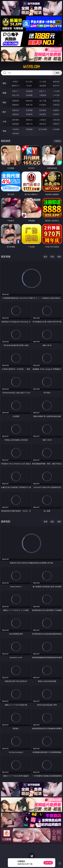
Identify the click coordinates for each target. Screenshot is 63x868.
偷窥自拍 (16, 110)
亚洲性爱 (16, 101)
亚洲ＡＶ (16, 91)
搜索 (57, 73)
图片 (4, 112)
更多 (59, 257)
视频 (4, 93)
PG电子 (16, 82)
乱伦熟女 (43, 105)
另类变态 (56, 105)
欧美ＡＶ (43, 91)
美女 (45, 257)
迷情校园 (16, 124)
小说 (4, 121)
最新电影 (6, 521)
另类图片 (56, 114)
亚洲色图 (29, 110)
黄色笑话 (43, 124)
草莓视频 (29, 129)
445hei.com (31, 67)
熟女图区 (43, 114)
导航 (4, 131)
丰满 (45, 522)
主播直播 (43, 95)
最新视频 (6, 256)
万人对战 (43, 82)
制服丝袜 (16, 105)
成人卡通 (43, 101)
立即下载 (48, 863)
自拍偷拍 (29, 91)
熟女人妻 (16, 95)
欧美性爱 (56, 101)
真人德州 (29, 82)
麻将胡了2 (16, 86)
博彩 (4, 83)
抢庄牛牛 (56, 86)
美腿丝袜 (16, 114)
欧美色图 (43, 110)
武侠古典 (56, 120)
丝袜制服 (29, 95)
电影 (4, 102)
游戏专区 (56, 82)
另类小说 (29, 124)
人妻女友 (43, 120)
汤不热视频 (43, 129)
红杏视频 (56, 129)
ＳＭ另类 (56, 95)
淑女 (52, 522)
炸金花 (29, 86)
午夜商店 (16, 129)
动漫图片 (56, 110)
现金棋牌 (43, 86)
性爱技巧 (56, 124)
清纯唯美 (29, 114)
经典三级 (29, 105)
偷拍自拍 (29, 101)
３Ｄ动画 (56, 91)
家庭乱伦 (29, 120)
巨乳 (52, 257)
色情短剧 (16, 133)
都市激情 (16, 120)
